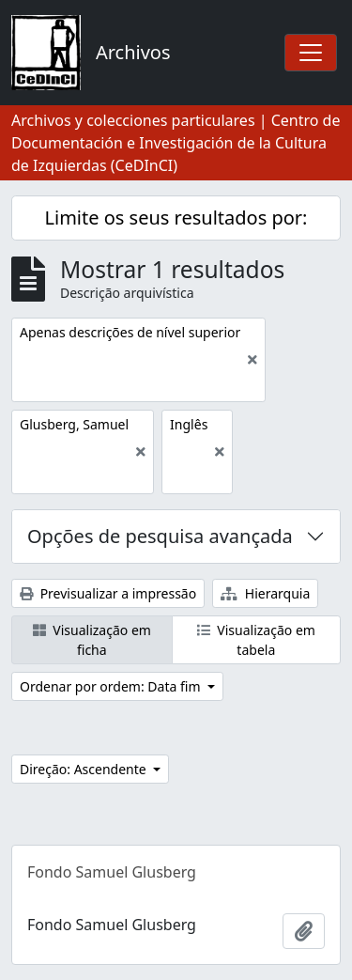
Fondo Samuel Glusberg (112, 872)
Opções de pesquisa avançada (160, 536)
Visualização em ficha (92, 640)
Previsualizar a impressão (108, 593)
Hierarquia (265, 593)
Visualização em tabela (256, 640)
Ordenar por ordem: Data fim (112, 686)
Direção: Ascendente (84, 769)
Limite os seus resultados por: (176, 218)
